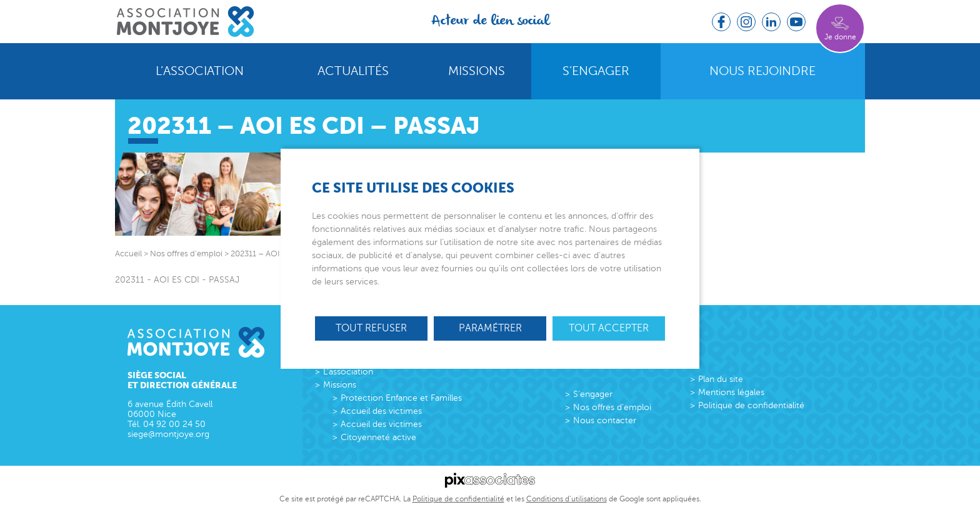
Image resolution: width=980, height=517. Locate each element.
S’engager (596, 71)
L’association (200, 71)
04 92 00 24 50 (174, 424)
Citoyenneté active (378, 437)
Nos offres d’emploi (612, 407)
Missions (477, 71)
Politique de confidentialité (751, 405)
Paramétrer (490, 328)
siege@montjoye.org (168, 434)
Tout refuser (371, 328)
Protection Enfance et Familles (401, 398)
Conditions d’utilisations (567, 499)
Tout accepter (609, 328)
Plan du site (721, 379)
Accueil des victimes (381, 411)
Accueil (128, 254)
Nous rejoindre (762, 71)
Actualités (353, 71)
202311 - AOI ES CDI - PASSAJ (177, 280)
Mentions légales (731, 392)
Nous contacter (605, 420)
